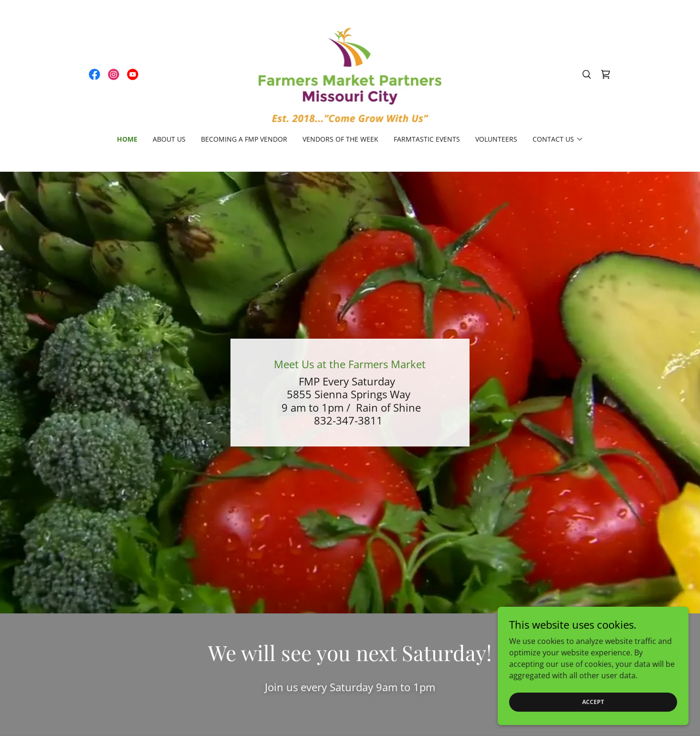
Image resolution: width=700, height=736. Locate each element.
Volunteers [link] (496, 139)
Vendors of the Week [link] (340, 139)
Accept (593, 702)
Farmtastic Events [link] (427, 139)
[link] (94, 74)
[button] (558, 139)
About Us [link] (169, 139)
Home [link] (127, 139)
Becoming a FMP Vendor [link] (244, 139)
